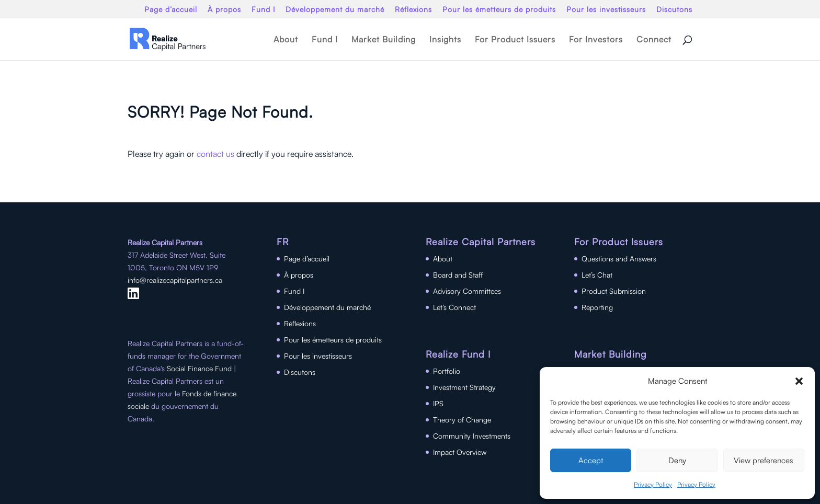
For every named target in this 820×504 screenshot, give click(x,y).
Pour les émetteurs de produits (499, 10)
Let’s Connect (454, 307)
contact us (215, 154)
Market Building (384, 40)
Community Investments (472, 436)
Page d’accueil (171, 10)
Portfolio (447, 371)
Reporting (597, 307)
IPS (438, 403)
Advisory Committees (467, 291)
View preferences (764, 460)
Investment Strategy (464, 387)
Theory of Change (462, 420)
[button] (799, 381)
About (286, 40)
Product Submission (614, 291)
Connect (654, 40)
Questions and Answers (619, 259)
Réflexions (413, 10)
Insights (445, 40)
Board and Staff (458, 275)
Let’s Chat (597, 275)
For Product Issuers (515, 40)
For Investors (596, 40)
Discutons (674, 10)
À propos (224, 10)
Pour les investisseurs (606, 10)
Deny (677, 460)
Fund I (263, 10)
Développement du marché (335, 10)
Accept (591, 460)
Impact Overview (460, 452)
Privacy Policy (653, 484)
